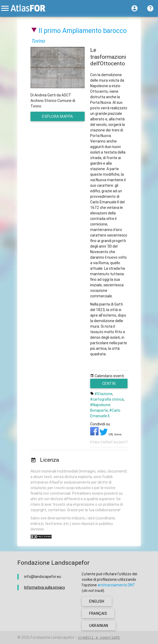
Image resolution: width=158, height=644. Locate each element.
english (97, 601)
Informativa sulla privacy (45, 587)
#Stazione (103, 394)
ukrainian (99, 626)
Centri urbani (109, 385)
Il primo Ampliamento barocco (83, 31)
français (98, 613)
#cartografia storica (107, 399)
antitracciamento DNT (116, 585)
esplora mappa (60, 118)
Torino (38, 41)
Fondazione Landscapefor (52, 637)
